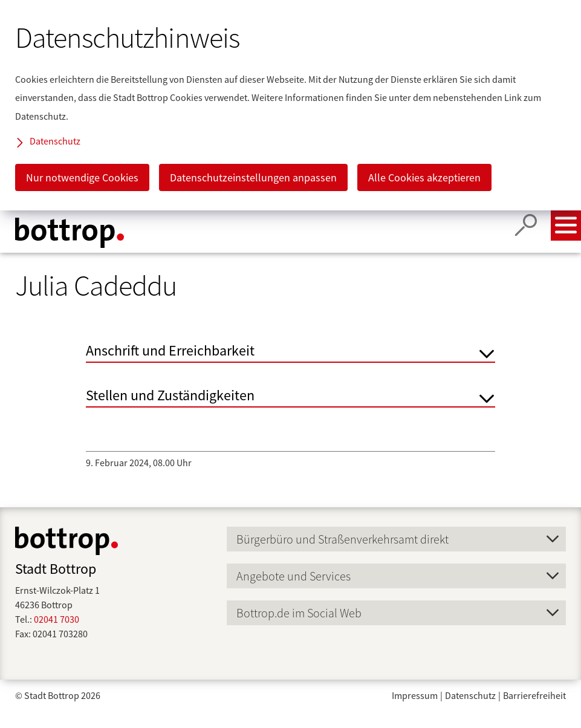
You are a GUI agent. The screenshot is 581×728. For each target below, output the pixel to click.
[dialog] (290, 105)
